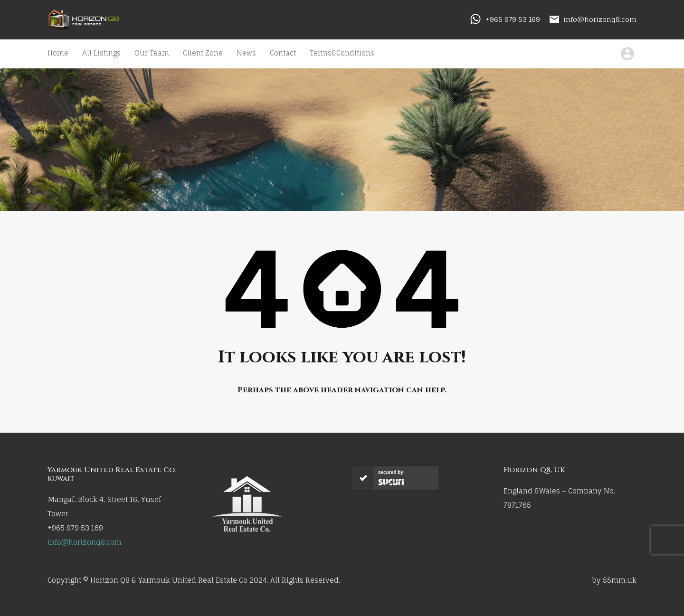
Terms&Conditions (342, 53)
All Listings (101, 53)
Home (58, 53)
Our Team (152, 53)
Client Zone (203, 53)
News (246, 53)
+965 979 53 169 (513, 19)
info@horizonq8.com (600, 19)
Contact (283, 53)
